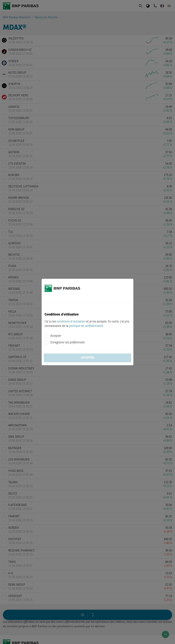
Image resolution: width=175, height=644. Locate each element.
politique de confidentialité (86, 326)
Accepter (56, 336)
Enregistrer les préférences (68, 343)
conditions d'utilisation (71, 322)
